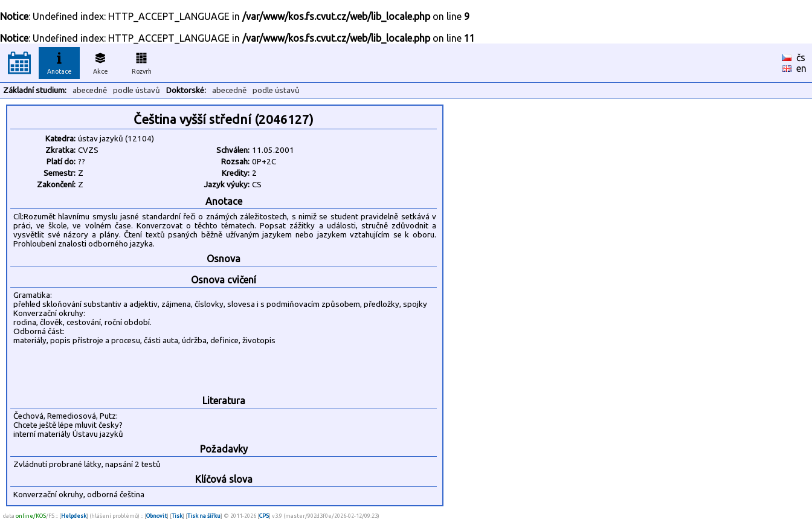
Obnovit (156, 516)
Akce (100, 62)
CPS (264, 516)
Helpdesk (74, 516)
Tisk (177, 516)
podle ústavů (137, 90)
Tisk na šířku (204, 516)
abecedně (90, 90)
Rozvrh (142, 62)
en (801, 68)
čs (801, 57)
